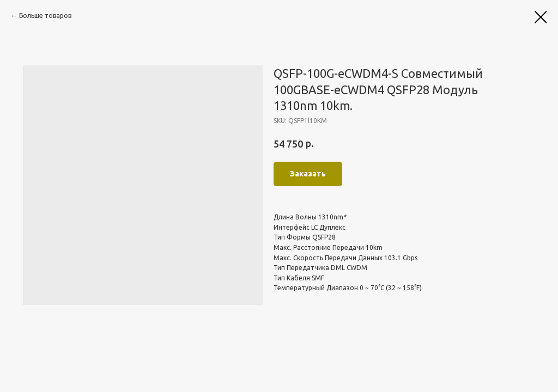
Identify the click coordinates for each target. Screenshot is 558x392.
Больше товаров (45, 16)
